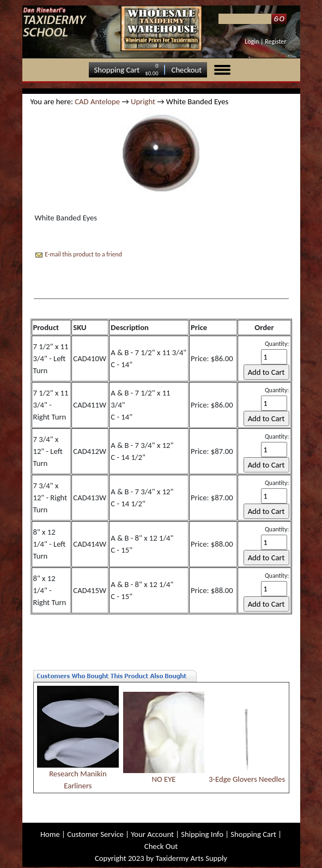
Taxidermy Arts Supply (192, 858)
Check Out (161, 846)
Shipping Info (202, 834)
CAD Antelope (97, 101)
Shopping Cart (117, 70)
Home (50, 834)
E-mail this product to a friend (83, 254)
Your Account (152, 834)
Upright (143, 101)
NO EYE (164, 779)
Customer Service (95, 834)
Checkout (187, 70)
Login (252, 41)
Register (275, 41)
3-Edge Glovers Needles (247, 779)
